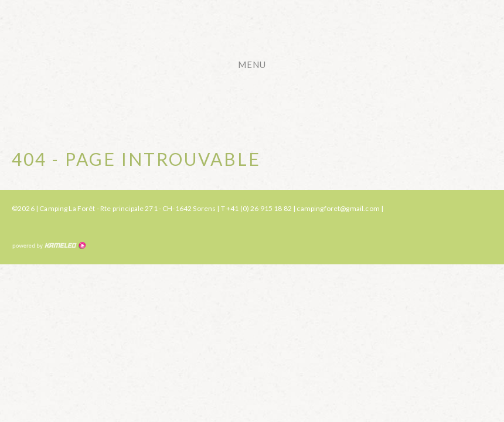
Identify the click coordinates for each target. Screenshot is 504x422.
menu (258, 64)
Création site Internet (49, 246)
